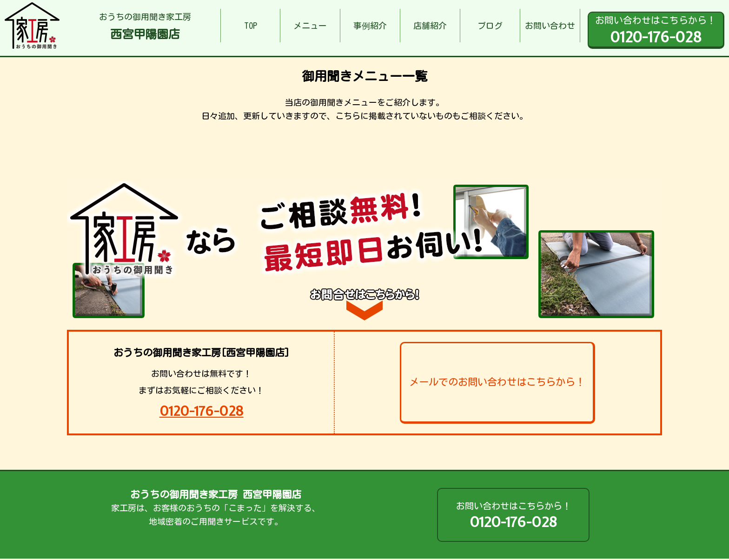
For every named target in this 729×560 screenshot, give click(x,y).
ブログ (490, 26)
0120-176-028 (202, 411)
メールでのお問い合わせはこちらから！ (497, 382)
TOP (251, 26)
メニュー (310, 26)
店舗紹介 (430, 26)
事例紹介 (370, 26)
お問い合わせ (550, 26)
